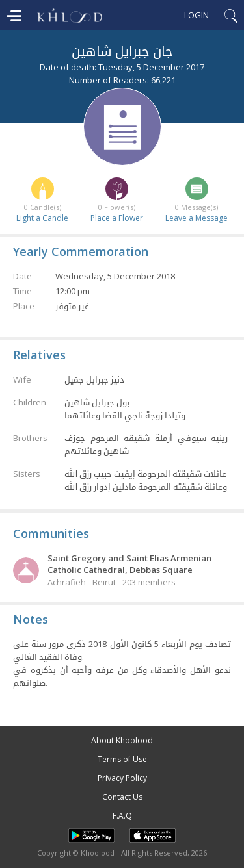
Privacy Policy (122, 778)
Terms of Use (122, 759)
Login (197, 15)
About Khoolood (122, 740)
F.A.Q (122, 816)
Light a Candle (42, 218)
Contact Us (122, 797)
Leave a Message (197, 218)
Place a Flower (117, 218)
